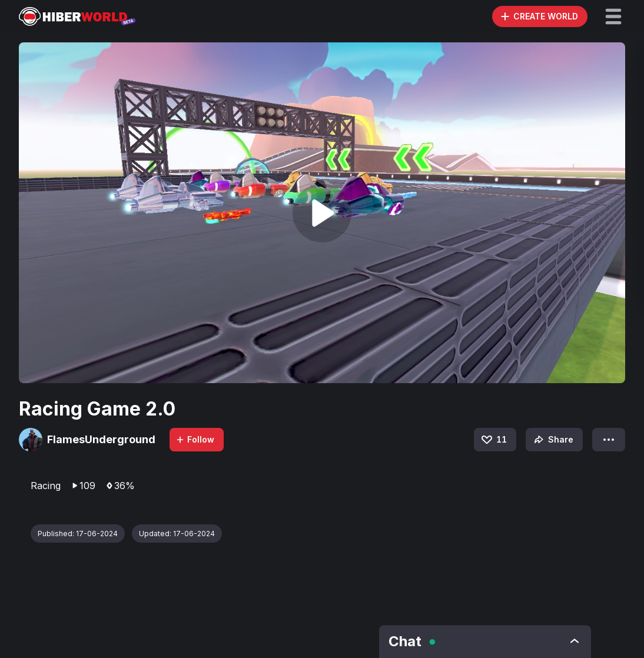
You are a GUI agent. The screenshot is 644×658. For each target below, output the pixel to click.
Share (552, 440)
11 (493, 440)
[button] (613, 16)
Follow (195, 439)
